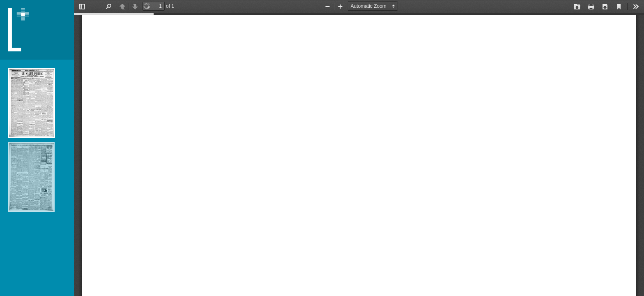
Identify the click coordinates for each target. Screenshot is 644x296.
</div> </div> (359, 148)
